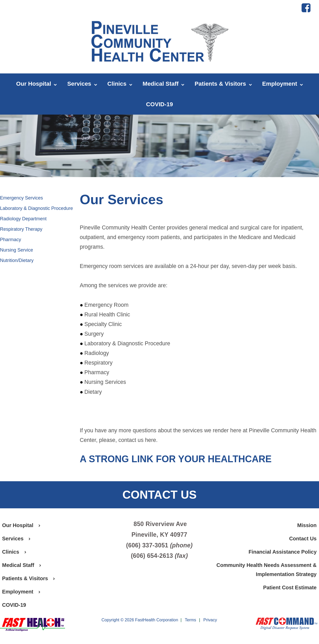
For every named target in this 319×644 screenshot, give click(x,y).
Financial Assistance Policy (283, 552)
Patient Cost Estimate (290, 587)
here (150, 440)
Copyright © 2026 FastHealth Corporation (140, 620)
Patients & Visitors (223, 84)
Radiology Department (23, 219)
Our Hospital (36, 84)
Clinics (120, 84)
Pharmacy (11, 240)
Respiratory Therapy (21, 229)
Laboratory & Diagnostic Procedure (36, 208)
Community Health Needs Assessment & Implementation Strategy (267, 570)
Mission (307, 525)
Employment (283, 84)
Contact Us (303, 539)
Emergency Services (21, 198)
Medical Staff (163, 84)
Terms (190, 620)
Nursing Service (17, 250)
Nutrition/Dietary (17, 260)
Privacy (210, 620)
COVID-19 (159, 104)
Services (82, 84)
